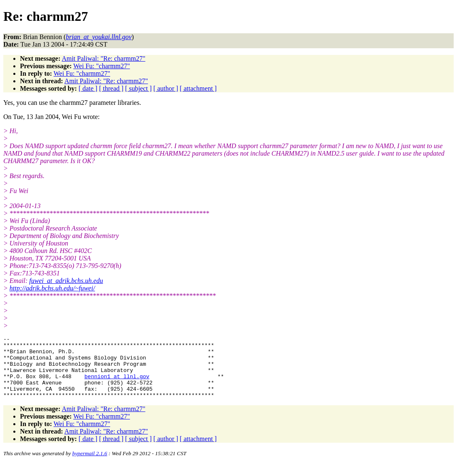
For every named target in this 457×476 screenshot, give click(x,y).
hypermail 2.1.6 (90, 466)
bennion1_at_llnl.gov (117, 385)
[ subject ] (138, 88)
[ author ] (166, 88)
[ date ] (88, 88)
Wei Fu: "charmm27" (101, 66)
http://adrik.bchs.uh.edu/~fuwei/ (52, 288)
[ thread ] (111, 88)
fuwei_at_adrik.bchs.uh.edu (66, 281)
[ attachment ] (198, 88)
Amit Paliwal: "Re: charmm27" (103, 58)
